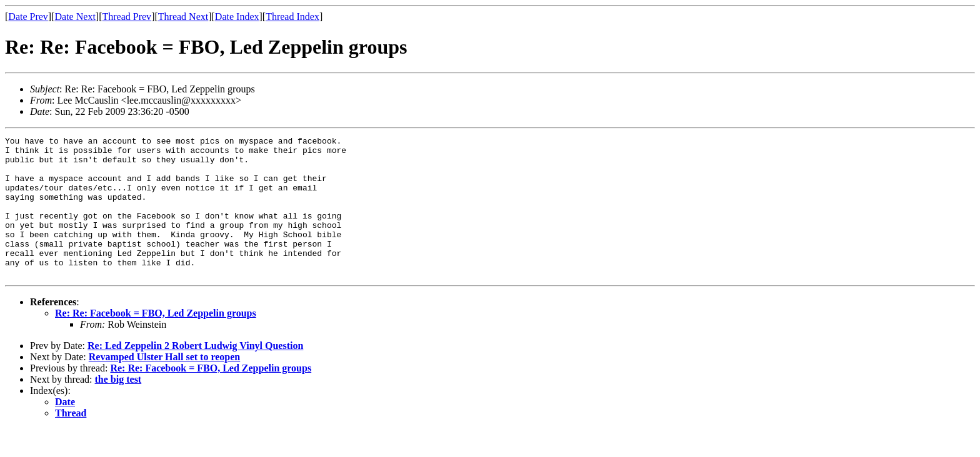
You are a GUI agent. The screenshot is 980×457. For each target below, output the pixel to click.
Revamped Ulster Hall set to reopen (164, 385)
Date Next (75, 17)
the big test (118, 407)
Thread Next (183, 17)
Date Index (237, 17)
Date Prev (28, 17)
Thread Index (292, 17)
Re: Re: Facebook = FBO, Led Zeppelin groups (156, 341)
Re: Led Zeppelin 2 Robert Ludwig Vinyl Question (195, 374)
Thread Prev (127, 17)
